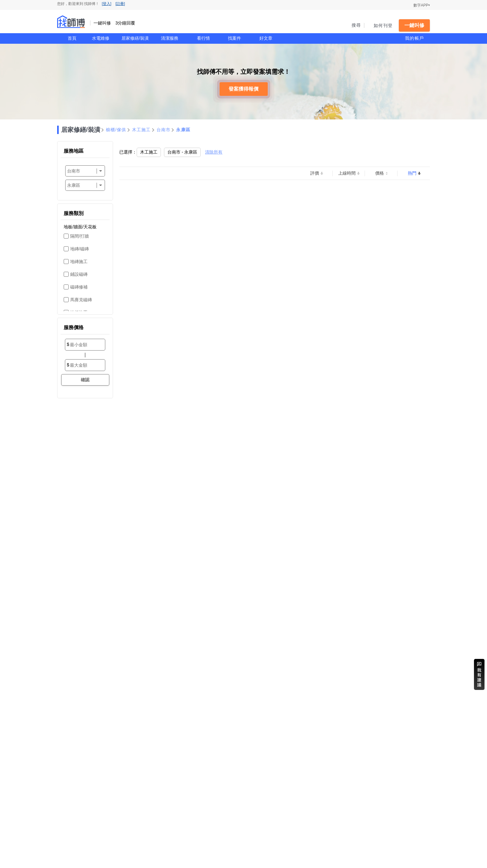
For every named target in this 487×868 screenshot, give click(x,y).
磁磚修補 (79, 287)
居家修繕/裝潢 (135, 38)
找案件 (234, 38)
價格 (380, 173)
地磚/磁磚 (80, 249)
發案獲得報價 (243, 89)
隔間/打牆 (80, 236)
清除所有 (214, 152)
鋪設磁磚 (79, 274)
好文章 (266, 38)
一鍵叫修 (414, 25)
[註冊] (120, 4)
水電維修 (101, 38)
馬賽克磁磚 (81, 300)
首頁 (72, 38)
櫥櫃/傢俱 (116, 130)
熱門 (412, 173)
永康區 (183, 130)
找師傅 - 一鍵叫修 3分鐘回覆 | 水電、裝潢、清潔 (71, 22)
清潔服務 (170, 38)
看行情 (203, 38)
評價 (315, 173)
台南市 (164, 130)
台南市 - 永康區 (182, 152)
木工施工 (141, 130)
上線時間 (347, 173)
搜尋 (356, 25)
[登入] (107, 4)
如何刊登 (383, 25)
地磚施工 (79, 262)
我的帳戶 (414, 38)
